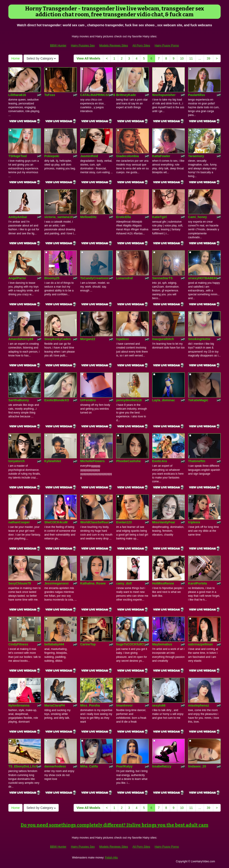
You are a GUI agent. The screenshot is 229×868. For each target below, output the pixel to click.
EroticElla (123, 217)
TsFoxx (50, 95)
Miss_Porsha (90, 705)
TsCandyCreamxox (94, 278)
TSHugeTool (18, 156)
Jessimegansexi (56, 583)
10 (182, 58)
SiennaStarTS (162, 278)
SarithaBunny (19, 400)
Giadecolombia (127, 156)
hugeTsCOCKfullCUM (132, 644)
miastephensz (199, 705)
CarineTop (88, 644)
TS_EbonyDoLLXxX (23, 766)
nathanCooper (19, 522)
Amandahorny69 (21, 339)
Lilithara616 (17, 95)
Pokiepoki (52, 156)
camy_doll (124, 583)
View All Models (88, 58)
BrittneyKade (126, 95)
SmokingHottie (199, 339)
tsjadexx (122, 339)
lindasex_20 (197, 766)
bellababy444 (54, 644)
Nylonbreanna (19, 705)
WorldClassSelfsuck (95, 522)
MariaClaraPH (55, 705)
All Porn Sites (141, 45)
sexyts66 (159, 705)
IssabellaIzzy (162, 766)
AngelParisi (17, 278)
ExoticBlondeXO (57, 400)
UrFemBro (88, 400)
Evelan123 (124, 522)
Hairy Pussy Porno (167, 45)
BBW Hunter (58, 45)
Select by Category (41, 58)
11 (191, 58)
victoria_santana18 (58, 217)
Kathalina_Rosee (93, 583)
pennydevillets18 (129, 400)
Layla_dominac (164, 400)
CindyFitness (18, 644)
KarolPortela (197, 583)
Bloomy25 (52, 278)
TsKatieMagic (198, 400)
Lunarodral (124, 278)
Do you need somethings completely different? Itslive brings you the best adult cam (114, 825)
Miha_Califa (89, 766)
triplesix (194, 522)
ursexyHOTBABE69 (203, 278)
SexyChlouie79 (20, 583)
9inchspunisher (164, 95)
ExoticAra (160, 461)
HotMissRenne (163, 583)
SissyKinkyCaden (58, 339)
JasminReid (89, 156)
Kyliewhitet (53, 461)
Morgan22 (88, 339)
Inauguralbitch (163, 339)
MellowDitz (88, 217)
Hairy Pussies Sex (83, 45)
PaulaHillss (197, 95)
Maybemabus (162, 644)
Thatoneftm (197, 461)
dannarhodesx (55, 766)
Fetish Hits (111, 858)
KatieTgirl (160, 217)
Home (15, 58)
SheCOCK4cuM (56, 522)
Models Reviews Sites (113, 45)
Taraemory (196, 156)
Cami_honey (197, 217)
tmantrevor (124, 705)
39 (208, 58)
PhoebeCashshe (128, 461)
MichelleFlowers (92, 461)
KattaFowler (161, 156)
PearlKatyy (124, 766)
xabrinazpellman (201, 644)
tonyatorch (16, 461)
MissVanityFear (164, 522)
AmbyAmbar (18, 217)
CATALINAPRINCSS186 (98, 95)
